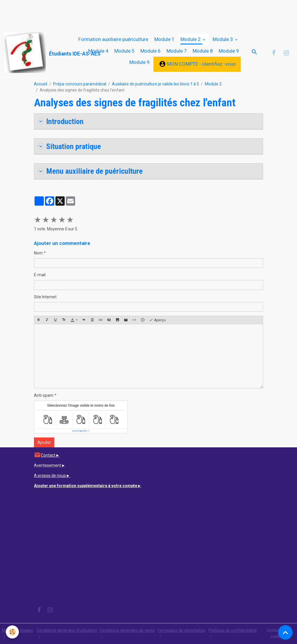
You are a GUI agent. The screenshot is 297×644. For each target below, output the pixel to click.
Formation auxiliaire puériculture (113, 39)
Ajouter (44, 442)
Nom (38, 253)
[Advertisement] (106, 13)
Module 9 (229, 51)
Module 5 (124, 51)
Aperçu (157, 320)
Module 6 (150, 51)
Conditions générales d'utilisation (67, 630)
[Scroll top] (285, 632)
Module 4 (98, 51)
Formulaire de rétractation (182, 630)
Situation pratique (69, 146)
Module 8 (203, 51)
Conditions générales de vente (127, 630)
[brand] (31, 53)
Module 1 (164, 39)
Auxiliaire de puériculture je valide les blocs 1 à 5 (155, 84)
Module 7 (176, 51)
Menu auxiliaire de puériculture (90, 171)
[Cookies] (12, 632)
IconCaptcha (80, 431)
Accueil (41, 84)
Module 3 (223, 39)
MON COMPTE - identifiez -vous (197, 64)
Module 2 (191, 39)
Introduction (60, 121)
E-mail (40, 275)
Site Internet (45, 297)
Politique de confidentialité (233, 630)
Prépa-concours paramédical (80, 84)
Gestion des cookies (278, 633)
